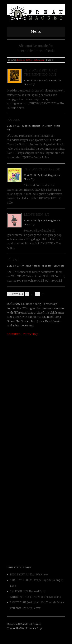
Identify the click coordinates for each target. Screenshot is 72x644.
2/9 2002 (14, 120)
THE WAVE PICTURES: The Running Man (41, 73)
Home (20, 60)
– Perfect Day (22, 334)
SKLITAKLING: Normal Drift (28, 591)
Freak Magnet (49, 80)
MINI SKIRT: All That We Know (29, 575)
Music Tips (30, 84)
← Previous (16, 294)
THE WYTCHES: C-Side (42, 169)
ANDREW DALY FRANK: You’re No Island (36, 597)
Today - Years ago (55, 266)
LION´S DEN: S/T (36, 215)
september (38, 60)
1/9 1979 (13, 260)
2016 (28, 60)
